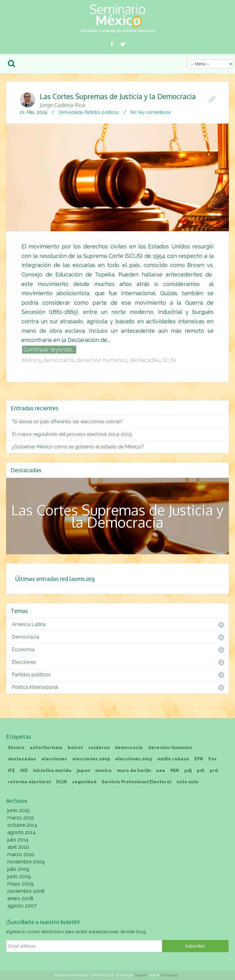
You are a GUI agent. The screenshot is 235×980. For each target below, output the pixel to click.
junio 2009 (19, 876)
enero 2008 (20, 898)
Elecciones (24, 662)
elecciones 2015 (134, 759)
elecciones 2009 (91, 759)
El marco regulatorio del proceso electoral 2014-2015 (72, 434)
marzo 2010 (21, 854)
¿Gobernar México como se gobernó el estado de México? (78, 447)
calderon (99, 748)
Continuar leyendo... (49, 349)
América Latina (29, 624)
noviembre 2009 (26, 862)
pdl (201, 770)
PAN (175, 770)
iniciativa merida (52, 770)
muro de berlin (134, 770)
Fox (213, 759)
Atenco (31, 360)
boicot (75, 748)
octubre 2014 (22, 825)
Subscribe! (195, 946)
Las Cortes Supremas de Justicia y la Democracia (108, 100)
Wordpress (169, 975)
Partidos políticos (102, 112)
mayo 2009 (21, 884)
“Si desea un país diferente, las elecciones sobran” (67, 422)
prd (214, 770)
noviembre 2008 (26, 891)
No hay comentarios (151, 112)
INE (24, 770)
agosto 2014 (22, 832)
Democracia (71, 112)
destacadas (144, 360)
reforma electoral (29, 782)
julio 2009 (18, 869)
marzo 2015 (21, 818)
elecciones (54, 759)
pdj (188, 770)
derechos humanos (102, 360)
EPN (199, 759)
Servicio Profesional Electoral (136, 782)
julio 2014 (18, 840)
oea (161, 770)
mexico (103, 770)
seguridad (84, 782)
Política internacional (35, 687)
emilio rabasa (173, 759)
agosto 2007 (22, 906)
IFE (11, 770)
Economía (23, 650)
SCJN (169, 360)
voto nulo (188, 782)
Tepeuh (141, 975)
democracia (58, 360)
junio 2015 (19, 810)
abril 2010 (18, 847)
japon (83, 770)
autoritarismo (46, 748)
